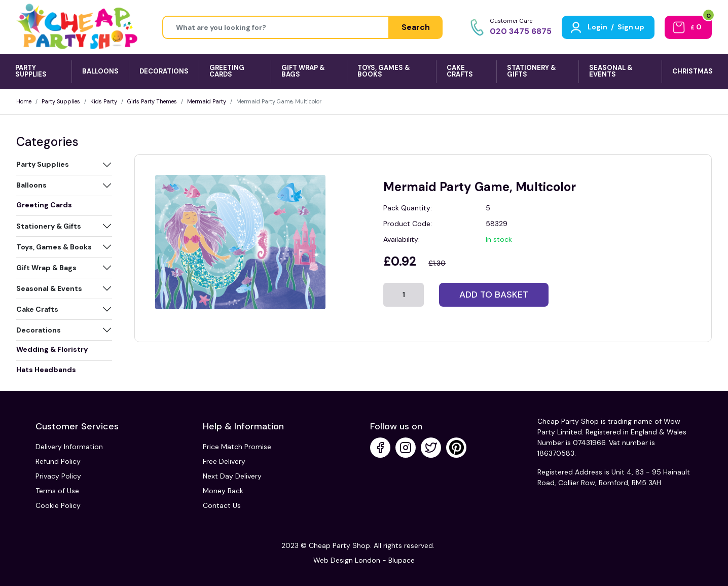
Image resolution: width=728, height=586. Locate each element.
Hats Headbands (46, 370)
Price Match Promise (237, 447)
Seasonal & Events (49, 288)
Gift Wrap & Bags (46, 268)
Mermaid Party (207, 101)
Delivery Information (69, 447)
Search (416, 27)
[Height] (276, 27)
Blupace (402, 560)
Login (597, 27)
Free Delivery (224, 461)
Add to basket (494, 295)
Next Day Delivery (232, 476)
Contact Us (222, 505)
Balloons (31, 185)
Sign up (631, 27)
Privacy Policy (58, 476)
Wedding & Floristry (52, 349)
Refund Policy (58, 461)
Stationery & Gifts (49, 226)
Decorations (39, 330)
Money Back (223, 491)
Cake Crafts (37, 309)
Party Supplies (61, 101)
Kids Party (104, 101)
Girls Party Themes (152, 101)
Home (24, 101)
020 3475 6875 (521, 31)
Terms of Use (57, 491)
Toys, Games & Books (54, 247)
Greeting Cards (44, 205)
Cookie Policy (58, 505)
